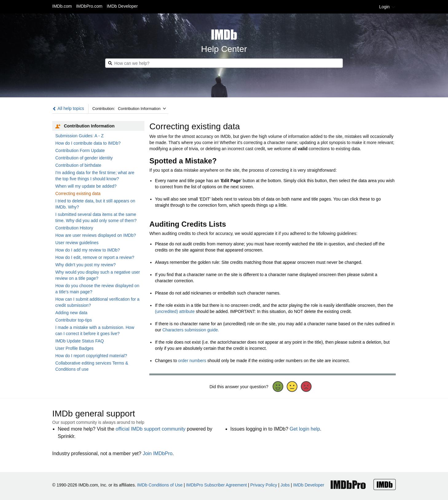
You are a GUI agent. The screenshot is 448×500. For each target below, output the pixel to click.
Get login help (305, 429)
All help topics (68, 108)
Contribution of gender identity (84, 158)
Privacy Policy (264, 485)
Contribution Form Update (80, 150)
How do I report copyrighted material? (91, 356)
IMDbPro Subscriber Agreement (216, 485)
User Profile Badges (75, 348)
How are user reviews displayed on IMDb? (96, 235)
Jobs (285, 485)
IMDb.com (62, 6)
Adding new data (71, 313)
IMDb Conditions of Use (160, 485)
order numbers (192, 361)
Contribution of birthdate (78, 165)
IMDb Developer (122, 6)
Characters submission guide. (191, 330)
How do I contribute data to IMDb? (88, 143)
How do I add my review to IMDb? (88, 250)
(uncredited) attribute (175, 311)
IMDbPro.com (89, 6)
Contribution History (74, 228)
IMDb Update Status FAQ (80, 341)
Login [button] (387, 7)
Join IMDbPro (157, 453)
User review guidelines (77, 243)
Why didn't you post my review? (85, 265)
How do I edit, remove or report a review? (95, 257)
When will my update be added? (86, 186)
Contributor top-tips (74, 320)
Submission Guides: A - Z (79, 136)
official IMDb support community (150, 429)
